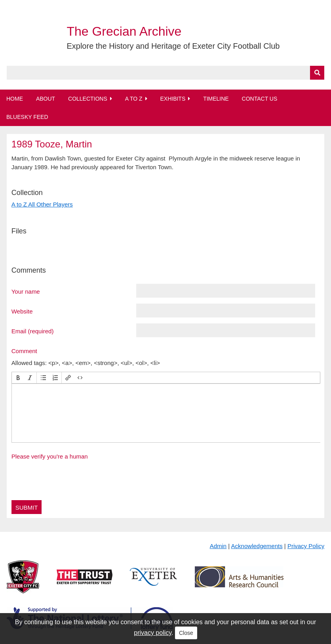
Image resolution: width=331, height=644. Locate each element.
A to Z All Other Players (42, 204)
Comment (24, 351)
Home (15, 99)
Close (186, 633)
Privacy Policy (306, 546)
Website (22, 311)
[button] (18, 378)
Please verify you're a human (50, 456)
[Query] (166, 73)
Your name (26, 291)
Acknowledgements (257, 546)
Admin (218, 546)
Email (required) (33, 331)
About (46, 99)
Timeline (216, 99)
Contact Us (260, 99)
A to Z (134, 99)
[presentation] (18, 378)
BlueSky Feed (27, 117)
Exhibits (173, 99)
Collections (88, 99)
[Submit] (317, 73)
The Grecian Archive (124, 31)
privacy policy (153, 633)
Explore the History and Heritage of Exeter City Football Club (173, 46)
